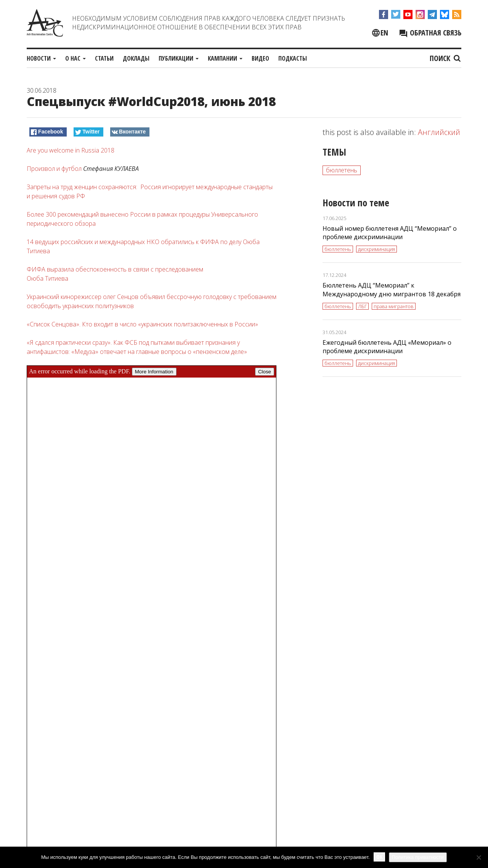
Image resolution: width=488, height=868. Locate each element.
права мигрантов (394, 306)
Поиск (445, 58)
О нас (75, 58)
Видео (260, 58)
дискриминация (376, 249)
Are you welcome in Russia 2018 (71, 150)
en (384, 33)
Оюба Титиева (47, 278)
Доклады (136, 58)
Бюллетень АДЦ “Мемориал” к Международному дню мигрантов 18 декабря (392, 290)
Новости (41, 58)
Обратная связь (430, 33)
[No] (478, 857)
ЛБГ (362, 306)
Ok (379, 857)
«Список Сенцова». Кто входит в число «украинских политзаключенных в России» (142, 324)
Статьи (104, 58)
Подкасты (293, 58)
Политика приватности (418, 857)
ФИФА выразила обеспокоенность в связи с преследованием (115, 269)
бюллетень (342, 170)
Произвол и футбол (54, 169)
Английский (439, 132)
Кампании (225, 58)
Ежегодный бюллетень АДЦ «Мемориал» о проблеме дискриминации (387, 347)
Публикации (179, 58)
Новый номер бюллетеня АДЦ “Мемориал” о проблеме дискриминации (390, 233)
